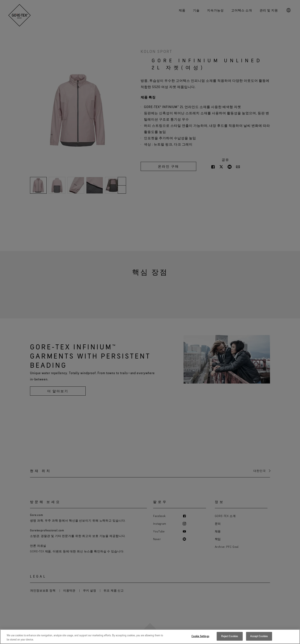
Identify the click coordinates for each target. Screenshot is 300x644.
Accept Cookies (259, 639)
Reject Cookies (230, 639)
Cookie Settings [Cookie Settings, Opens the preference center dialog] (200, 639)
